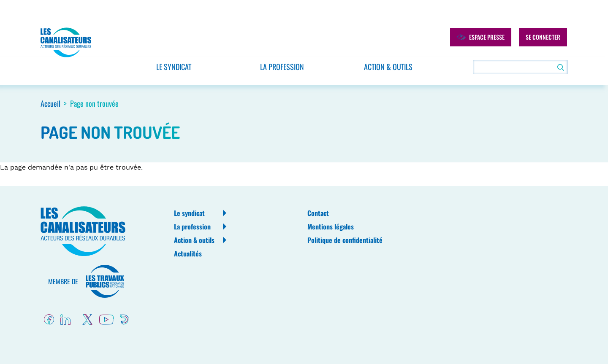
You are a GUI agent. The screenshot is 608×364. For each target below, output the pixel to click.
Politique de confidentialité (345, 240)
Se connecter (543, 37)
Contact (318, 213)
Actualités (188, 253)
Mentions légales (331, 226)
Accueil (50, 103)
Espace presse (481, 37)
